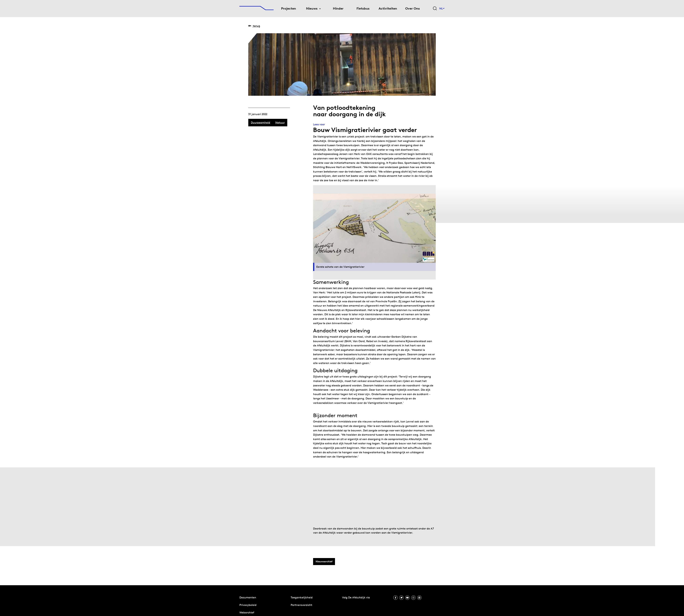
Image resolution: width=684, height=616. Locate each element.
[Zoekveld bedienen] (435, 9)
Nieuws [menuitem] (312, 8)
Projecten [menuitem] (289, 8)
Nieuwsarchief (324, 561)
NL (442, 8)
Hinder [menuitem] (338, 8)
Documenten (248, 597)
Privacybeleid (248, 605)
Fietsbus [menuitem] (363, 8)
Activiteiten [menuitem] (388, 8)
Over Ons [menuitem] (413, 8)
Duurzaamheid (261, 122)
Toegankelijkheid (302, 597)
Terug (254, 26)
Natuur (280, 122)
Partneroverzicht (301, 605)
